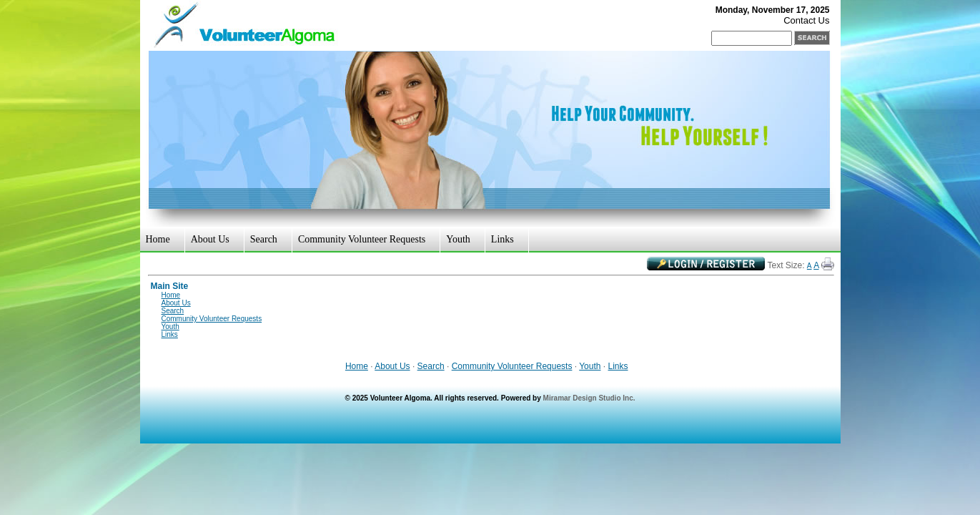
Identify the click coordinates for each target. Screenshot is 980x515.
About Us (210, 239)
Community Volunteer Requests (362, 239)
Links (503, 239)
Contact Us (806, 20)
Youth (458, 239)
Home (158, 239)
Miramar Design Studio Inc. (589, 398)
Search (264, 239)
